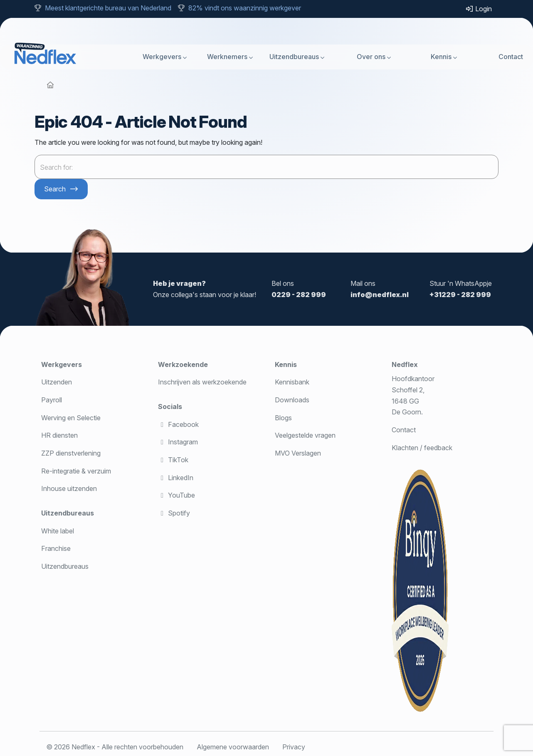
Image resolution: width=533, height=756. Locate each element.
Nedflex (405, 364)
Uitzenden (57, 382)
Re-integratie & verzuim (76, 471)
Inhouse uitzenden (69, 488)
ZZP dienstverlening (71, 453)
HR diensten (59, 435)
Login (479, 9)
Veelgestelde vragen (305, 435)
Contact (511, 57)
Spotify (174, 513)
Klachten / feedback (422, 448)
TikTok (173, 460)
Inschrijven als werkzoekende (202, 382)
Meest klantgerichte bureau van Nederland (108, 8)
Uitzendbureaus (294, 57)
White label (58, 531)
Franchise (56, 548)
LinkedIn (176, 478)
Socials (170, 407)
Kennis (441, 57)
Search (55, 189)
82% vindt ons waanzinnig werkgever (245, 8)
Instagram (178, 442)
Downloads (292, 400)
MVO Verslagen (298, 453)
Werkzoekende (183, 364)
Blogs (283, 418)
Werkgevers (162, 57)
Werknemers (227, 57)
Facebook (178, 424)
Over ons (371, 57)
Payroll (52, 400)
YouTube (176, 495)
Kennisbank (292, 382)
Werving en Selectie (71, 418)
